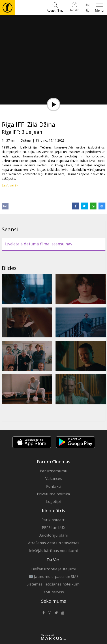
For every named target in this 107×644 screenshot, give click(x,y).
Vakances (53, 478)
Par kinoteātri (53, 520)
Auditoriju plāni (54, 535)
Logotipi (53, 501)
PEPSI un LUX (54, 528)
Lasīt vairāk (10, 185)
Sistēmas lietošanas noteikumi (54, 584)
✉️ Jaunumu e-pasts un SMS (53, 576)
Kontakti (53, 486)
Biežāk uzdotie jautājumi (54, 569)
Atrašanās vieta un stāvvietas (54, 543)
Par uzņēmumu (54, 471)
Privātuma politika (53, 494)
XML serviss (53, 592)
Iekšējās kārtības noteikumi (53, 551)
